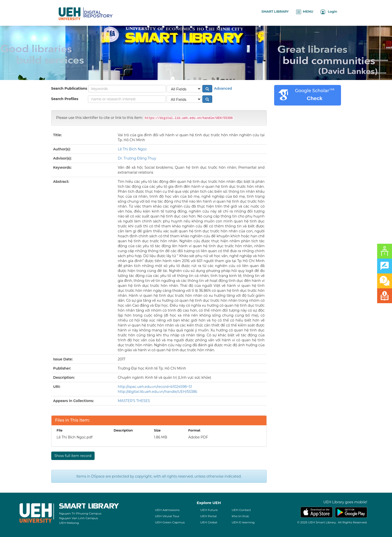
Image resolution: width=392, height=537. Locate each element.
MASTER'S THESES (134, 401)
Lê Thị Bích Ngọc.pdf (75, 437)
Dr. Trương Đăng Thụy (137, 158)
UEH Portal (208, 516)
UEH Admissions (167, 510)
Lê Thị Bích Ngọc (132, 149)
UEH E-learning (243, 522)
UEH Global (209, 522)
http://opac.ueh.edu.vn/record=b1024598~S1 (155, 387)
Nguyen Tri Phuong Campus (80, 513)
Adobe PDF (198, 437)
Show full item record (73, 456)
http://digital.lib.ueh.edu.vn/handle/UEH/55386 (158, 392)
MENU (305, 12)
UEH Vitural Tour (167, 516)
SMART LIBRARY (275, 11)
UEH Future (209, 510)
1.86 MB (161, 437)
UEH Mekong (69, 523)
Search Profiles (65, 99)
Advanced (223, 88)
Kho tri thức (240, 516)
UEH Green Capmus (170, 522)
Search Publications (69, 88)
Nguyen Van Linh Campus (79, 518)
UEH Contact (241, 510)
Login (329, 12)
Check (315, 98)
